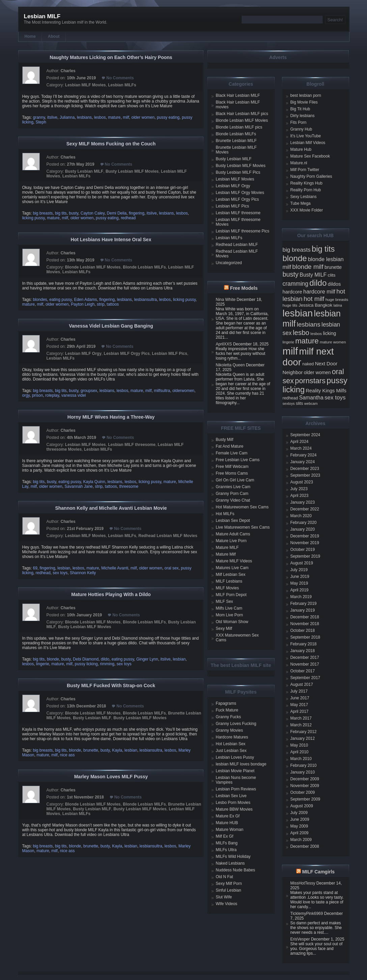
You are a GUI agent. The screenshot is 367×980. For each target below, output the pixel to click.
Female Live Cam (232, 453)
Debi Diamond (86, 659)
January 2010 (303, 772)
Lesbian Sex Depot (233, 521)
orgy (26, 395)
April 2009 (300, 833)
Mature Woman (230, 830)
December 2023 (305, 469)
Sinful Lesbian (229, 890)
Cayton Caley (93, 213)
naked (308, 364)
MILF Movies (228, 588)
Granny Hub (301, 129)
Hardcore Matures (232, 737)
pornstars (310, 381)
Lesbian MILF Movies (86, 85)
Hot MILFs (225, 514)
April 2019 (300, 590)
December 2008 (305, 846)
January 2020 (303, 529)
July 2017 (299, 691)
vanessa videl (74, 395)
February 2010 (304, 765)
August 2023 (302, 482)
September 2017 (305, 678)
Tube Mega (301, 203)
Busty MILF (313, 275)
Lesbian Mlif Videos (308, 143)
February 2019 (304, 604)
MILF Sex (224, 601)
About (54, 36)
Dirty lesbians (303, 116)
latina (337, 305)
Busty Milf (225, 440)
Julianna (67, 117)
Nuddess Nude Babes (236, 870)
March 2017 (301, 718)
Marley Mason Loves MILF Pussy (111, 777)
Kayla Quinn (94, 482)
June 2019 (300, 577)
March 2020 (301, 516)
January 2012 (303, 738)
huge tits (290, 305)
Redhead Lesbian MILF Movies (168, 536)
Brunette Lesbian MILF (236, 141)
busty (74, 213)
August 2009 (302, 806)
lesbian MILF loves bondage (241, 764)
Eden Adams (85, 300)
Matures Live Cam (232, 568)
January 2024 (303, 462)
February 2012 (304, 732)
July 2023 (299, 489)
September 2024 (305, 435)
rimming (107, 664)
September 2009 (305, 799)
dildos (334, 284)
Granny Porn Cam (232, 494)
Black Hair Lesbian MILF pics (242, 114)
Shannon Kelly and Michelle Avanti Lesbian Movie (111, 508)
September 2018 (305, 637)
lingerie (43, 664)
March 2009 (301, 840)
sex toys (60, 573)
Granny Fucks (229, 717)
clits (332, 275)
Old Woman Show (232, 622)
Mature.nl (299, 163)
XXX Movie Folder (307, 210)
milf (126, 117)
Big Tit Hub (300, 109)
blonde (53, 659)
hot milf (314, 299)
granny (39, 117)
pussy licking (86, 664)
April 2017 (300, 711)
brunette (91, 750)
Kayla (117, 750)
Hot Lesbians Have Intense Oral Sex (111, 240)
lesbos (100, 117)
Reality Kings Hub (306, 183)
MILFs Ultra (226, 850)
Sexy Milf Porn (229, 884)
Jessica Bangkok (315, 305)
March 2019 (301, 597)
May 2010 (299, 745)
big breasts (43, 213)
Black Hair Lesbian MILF (238, 95)
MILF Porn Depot (231, 595)
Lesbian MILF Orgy (83, 354)
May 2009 (299, 826)
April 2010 (300, 752)
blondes (40, 300)
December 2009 (305, 779)
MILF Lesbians (229, 581)
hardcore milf (319, 291)
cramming (295, 284)
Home (30, 36)
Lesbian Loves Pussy (235, 757)
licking (329, 333)
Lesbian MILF (42, 16)
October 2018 (303, 631)
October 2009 (303, 792)
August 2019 (302, 563)
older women (143, 117)
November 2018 (305, 624)
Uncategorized (229, 263)
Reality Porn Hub (306, 190)
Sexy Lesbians (304, 197)
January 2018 (303, 651)
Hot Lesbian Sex (231, 744)
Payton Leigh (83, 304)
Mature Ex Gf (228, 816)
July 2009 (299, 813)
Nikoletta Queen (230, 365)
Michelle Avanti (115, 568)
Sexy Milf (224, 628)
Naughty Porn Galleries (311, 176)
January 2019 (303, 610)
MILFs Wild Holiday (233, 857)
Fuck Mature (227, 710)
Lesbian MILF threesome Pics (243, 231)
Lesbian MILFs (122, 85)
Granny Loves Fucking (236, 724)
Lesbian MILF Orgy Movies (240, 193)
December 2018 (305, 617)
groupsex (89, 391)
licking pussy (34, 218)
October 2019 (303, 550)
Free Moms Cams (232, 473)
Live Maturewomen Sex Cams (243, 527)
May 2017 (299, 705)
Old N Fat (224, 877)
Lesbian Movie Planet (235, 771)
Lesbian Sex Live (231, 796)
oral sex (172, 568)
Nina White (226, 300)
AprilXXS (224, 344)
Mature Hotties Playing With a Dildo (111, 594)
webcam (311, 403)
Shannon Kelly (83, 573)
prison (38, 395)
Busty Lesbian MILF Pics (238, 172)
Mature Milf (226, 554)
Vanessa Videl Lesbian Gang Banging (111, 326)
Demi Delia (117, 213)
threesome (129, 486)
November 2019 (305, 543)
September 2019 (305, 556)
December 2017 (305, 657)
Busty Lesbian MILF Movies (132, 171)
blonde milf (308, 267)
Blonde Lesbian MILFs (144, 267)
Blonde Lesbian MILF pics (239, 127)
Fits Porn (299, 122)
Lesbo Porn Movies (233, 803)
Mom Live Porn (230, 615)
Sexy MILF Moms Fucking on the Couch (111, 144)
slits (300, 403)
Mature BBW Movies (234, 809)
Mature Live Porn (231, 541)
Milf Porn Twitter (305, 170)
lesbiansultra (146, 300)
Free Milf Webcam (232, 467)
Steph (41, 122)
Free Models (244, 288)
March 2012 (301, 725)
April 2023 (300, 496)
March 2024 (301, 448)
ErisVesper (300, 939)
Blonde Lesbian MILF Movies (93, 267)
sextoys (289, 403)
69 (35, 568)
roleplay (52, 395)
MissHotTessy (303, 883)
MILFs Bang (227, 843)
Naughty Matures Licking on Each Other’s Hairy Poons (111, 57)
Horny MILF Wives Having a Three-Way (111, 417)
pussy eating (168, 117)
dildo (105, 659)
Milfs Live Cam (229, 608)
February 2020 (304, 523)
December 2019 (305, 536)
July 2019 (299, 570)
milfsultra (162, 391)
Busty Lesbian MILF (84, 171)
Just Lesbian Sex (231, 751)
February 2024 (304, 455)
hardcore (292, 292)
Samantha (311, 398)
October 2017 (303, 671)
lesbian (64, 568)
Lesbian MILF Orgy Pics (127, 354)
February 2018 (304, 644)
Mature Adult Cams (233, 534)
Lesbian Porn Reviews (236, 789)
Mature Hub (301, 149)
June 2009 (300, 819)
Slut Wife (224, 897)
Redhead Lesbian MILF (237, 245)
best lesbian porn (306, 95)
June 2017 (300, 698)
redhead (128, 218)
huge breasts (337, 299)
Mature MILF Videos (234, 561)
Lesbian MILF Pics (170, 354)
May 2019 (299, 583)
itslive (52, 117)
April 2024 (300, 442)
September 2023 (305, 475)
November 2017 (305, 664)
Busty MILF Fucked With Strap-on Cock (111, 685)
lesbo (301, 332)
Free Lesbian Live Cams (238, 460)
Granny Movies (230, 730)
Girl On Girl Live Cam (235, 480)
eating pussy (61, 300)
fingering (137, 213)
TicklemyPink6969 (307, 914)
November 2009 (305, 786)
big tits (61, 213)
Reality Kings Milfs (326, 391)
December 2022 (305, 509)
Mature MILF (227, 548)
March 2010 (301, 759)
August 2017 (302, 684)
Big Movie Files (304, 102)
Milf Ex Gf (225, 836)
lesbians (84, 117)
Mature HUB (227, 823)
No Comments (120, 78)
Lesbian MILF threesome (132, 445)
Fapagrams (226, 703)
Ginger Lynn (147, 659)
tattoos (113, 304)
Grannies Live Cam (233, 487)
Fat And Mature (230, 446)
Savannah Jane (78, 486)
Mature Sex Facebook (310, 156)
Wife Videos (227, 904)
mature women (333, 342)
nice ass (67, 755)
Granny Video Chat (233, 500)
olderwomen (183, 391)
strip (101, 304)
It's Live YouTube (306, 136)
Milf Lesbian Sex (231, 575)
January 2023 (303, 502)
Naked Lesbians (230, 863)
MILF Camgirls (318, 872)
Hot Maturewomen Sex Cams (242, 507)
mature (114, 117)
